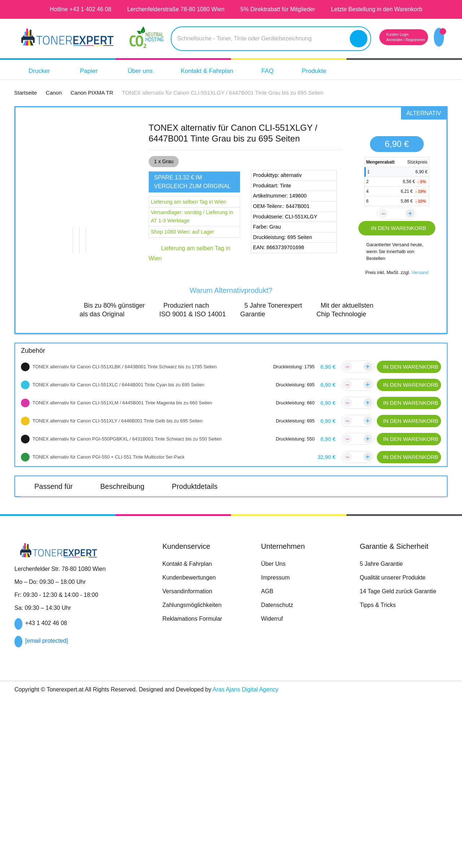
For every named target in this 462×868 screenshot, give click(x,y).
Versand (421, 279)
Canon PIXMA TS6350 (342, 569)
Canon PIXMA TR (58, 520)
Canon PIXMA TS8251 (197, 604)
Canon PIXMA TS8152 (51, 604)
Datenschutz (278, 775)
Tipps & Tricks (379, 775)
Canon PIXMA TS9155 (415, 621)
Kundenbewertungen (192, 748)
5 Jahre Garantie (384, 734)
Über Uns (273, 734)
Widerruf (273, 789)
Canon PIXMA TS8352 (197, 621)
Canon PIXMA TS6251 (269, 569)
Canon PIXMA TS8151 (415, 587)
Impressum (276, 748)
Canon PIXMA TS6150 (51, 569)
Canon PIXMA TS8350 (342, 604)
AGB (267, 761)
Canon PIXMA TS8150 (342, 587)
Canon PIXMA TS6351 (50, 587)
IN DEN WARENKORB (397, 228)
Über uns (145, 71)
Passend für (55, 493)
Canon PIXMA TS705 (195, 587)
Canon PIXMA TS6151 (123, 569)
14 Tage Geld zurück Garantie (402, 761)
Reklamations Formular (195, 789)
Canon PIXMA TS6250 (197, 569)
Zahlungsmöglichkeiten (195, 775)
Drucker (44, 71)
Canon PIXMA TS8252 (269, 604)
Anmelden (381, 40)
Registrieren (406, 40)
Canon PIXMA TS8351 (51, 621)
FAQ (282, 71)
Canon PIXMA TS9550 (51, 639)
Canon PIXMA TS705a (270, 587)
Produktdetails (204, 493)
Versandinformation (190, 761)
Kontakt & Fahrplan (217, 71)
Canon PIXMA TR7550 (51, 535)
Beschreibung (127, 493)
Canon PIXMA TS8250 (124, 604)
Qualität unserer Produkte (396, 748)
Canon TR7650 (187, 535)
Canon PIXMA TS (57, 554)
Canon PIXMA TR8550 (124, 535)
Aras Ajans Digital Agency (271, 860)
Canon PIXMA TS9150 (342, 621)
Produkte (331, 71)
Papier (96, 71)
